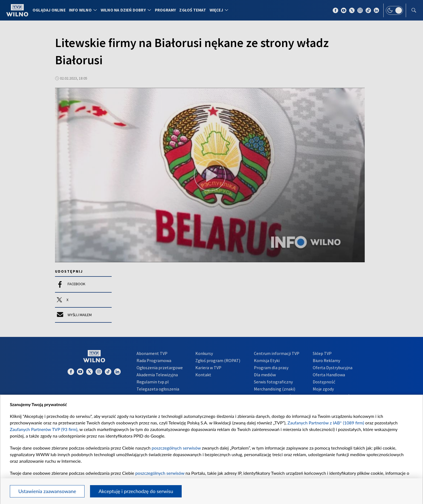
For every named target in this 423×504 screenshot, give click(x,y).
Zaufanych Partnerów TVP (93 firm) (44, 429)
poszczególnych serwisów (176, 448)
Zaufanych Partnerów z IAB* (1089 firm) (326, 423)
